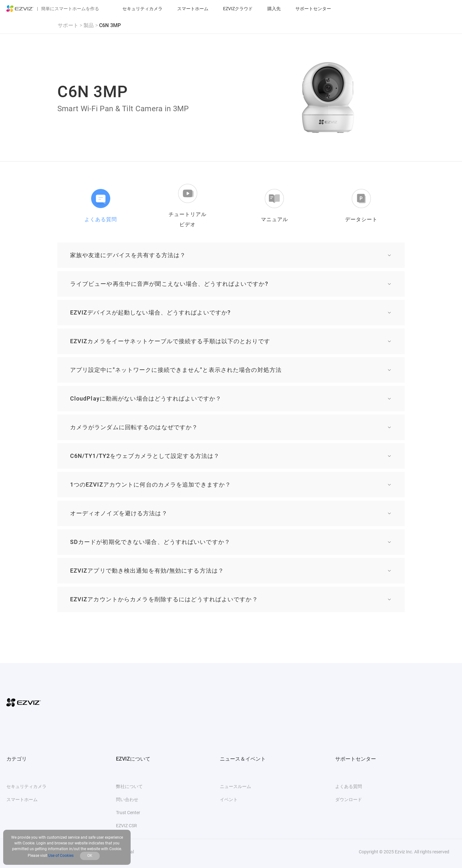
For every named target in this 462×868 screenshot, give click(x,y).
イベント (229, 799)
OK (90, 856)
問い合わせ (127, 799)
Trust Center (128, 813)
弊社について (129, 786)
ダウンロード (349, 799)
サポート (68, 25)
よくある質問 (349, 786)
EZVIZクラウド (238, 9)
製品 (89, 25)
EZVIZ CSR (126, 826)
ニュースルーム (235, 786)
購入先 (274, 9)
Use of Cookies (61, 856)
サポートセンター (313, 9)
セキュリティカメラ (142, 9)
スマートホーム (193, 9)
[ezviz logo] (20, 9)
